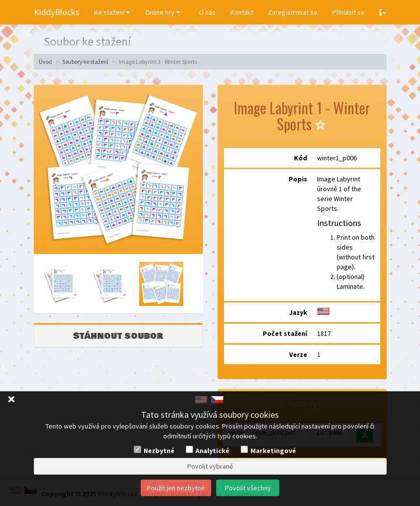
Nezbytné (159, 451)
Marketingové (273, 451)
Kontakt (242, 12)
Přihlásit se (348, 12)
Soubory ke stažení (85, 62)
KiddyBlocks (57, 12)
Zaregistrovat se (293, 12)
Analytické (212, 451)
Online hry (163, 12)
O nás (207, 12)
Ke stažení (112, 12)
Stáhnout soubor (118, 336)
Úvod (45, 62)
